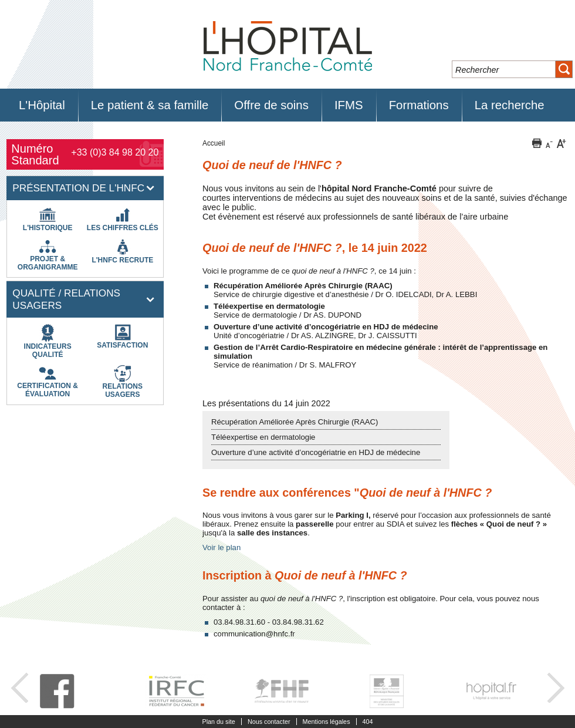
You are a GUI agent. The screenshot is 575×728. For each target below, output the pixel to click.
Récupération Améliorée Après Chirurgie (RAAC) (295, 422)
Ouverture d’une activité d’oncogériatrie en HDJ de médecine (316, 452)
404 (368, 722)
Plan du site (218, 722)
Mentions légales (327, 722)
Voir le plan (221, 547)
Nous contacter (269, 722)
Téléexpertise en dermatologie (263, 437)
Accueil (214, 143)
